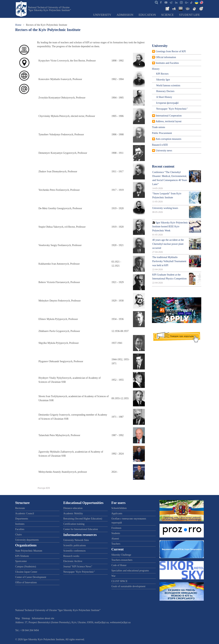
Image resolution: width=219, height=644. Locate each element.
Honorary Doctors (165, 91)
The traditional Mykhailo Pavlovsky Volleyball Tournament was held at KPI (169, 261)
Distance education (73, 508)
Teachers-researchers (122, 560)
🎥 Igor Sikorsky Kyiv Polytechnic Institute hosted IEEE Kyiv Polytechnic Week (170, 227)
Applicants (117, 513)
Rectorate (20, 508)
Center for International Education (81, 529)
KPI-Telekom (22, 556)
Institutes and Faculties (167, 63)
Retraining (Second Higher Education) (83, 519)
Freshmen (116, 528)
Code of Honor (119, 565)
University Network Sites (76, 540)
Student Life (189, 15)
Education (147, 15)
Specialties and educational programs (130, 571)
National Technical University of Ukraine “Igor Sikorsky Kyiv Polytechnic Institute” (49, 9)
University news (164, 151)
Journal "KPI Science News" (78, 567)
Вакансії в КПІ (160, 145)
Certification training (74, 524)
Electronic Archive (73, 561)
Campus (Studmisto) (26, 567)
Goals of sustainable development (128, 586)
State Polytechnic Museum (29, 551)
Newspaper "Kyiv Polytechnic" (172, 109)
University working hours (165, 208)
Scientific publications (75, 545)
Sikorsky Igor (163, 80)
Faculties (20, 529)
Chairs (19, 535)
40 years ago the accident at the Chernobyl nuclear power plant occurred (168, 244)
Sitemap (26, 618)
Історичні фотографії (167, 103)
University (102, 15)
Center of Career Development (31, 577)
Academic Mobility (73, 513)
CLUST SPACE (120, 581)
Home (18, 25)
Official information (166, 57)
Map (18, 618)
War (114, 576)
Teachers (116, 544)
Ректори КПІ (44, 488)
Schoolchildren (119, 508)
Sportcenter (21, 561)
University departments (27, 540)
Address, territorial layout (169, 121)
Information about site (43, 618)
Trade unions (159, 127)
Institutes (20, 524)
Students (116, 533)
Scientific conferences (74, 551)
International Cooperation (169, 116)
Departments (22, 519)
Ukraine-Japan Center (26, 572)
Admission (125, 15)
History (156, 69)
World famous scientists (168, 85)
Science (167, 15)
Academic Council (25, 513)
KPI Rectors (162, 74)
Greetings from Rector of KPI (171, 51)
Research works (71, 556)
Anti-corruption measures (168, 139)
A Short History (164, 97)
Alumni (115, 539)
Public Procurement (162, 133)
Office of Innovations (26, 582)
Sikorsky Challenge (121, 555)
